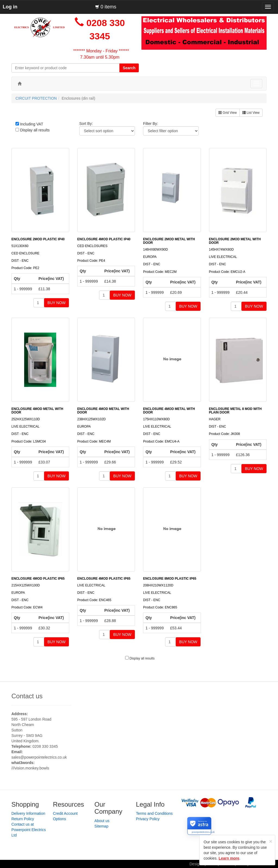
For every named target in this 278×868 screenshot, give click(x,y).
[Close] (271, 841)
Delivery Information (28, 813)
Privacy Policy (148, 819)
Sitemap (101, 826)
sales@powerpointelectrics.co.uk (39, 757)
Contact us (27, 696)
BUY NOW (57, 303)
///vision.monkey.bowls (30, 768)
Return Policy (23, 819)
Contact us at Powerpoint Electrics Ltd (29, 830)
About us (102, 821)
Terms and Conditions (154, 813)
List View (251, 113)
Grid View (228, 113)
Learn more (229, 858)
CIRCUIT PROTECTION (36, 98)
